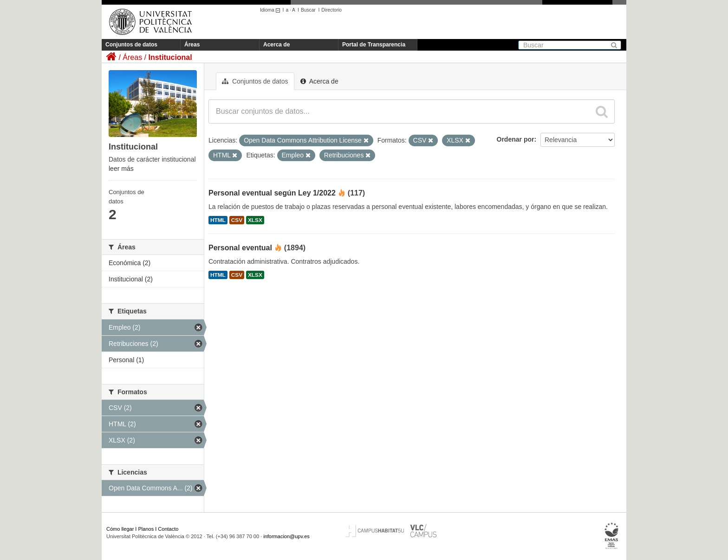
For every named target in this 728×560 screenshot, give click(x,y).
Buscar (308, 10)
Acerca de (276, 45)
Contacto (168, 529)
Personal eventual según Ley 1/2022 (272, 193)
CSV (237, 220)
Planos (146, 529)
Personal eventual (240, 248)
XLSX (255, 220)
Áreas (192, 45)
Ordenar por (516, 139)
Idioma (271, 10)
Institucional (170, 57)
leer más (121, 169)
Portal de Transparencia (374, 45)
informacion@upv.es (286, 536)
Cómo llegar (120, 529)
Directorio (331, 10)
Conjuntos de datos (131, 45)
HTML (218, 220)
